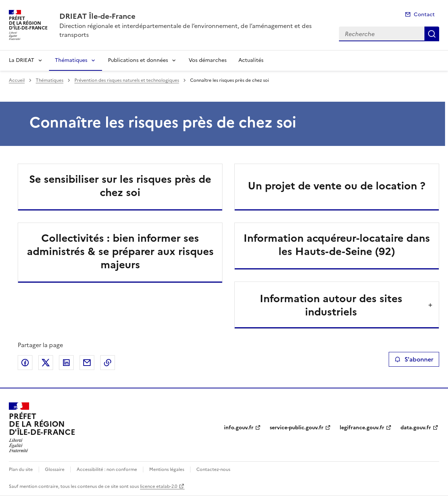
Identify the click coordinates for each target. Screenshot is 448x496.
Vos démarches (208, 60)
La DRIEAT (22, 60)
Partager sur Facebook (25, 363)
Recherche (432, 34)
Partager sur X (46, 363)
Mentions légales (167, 469)
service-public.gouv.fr (297, 428)
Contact (424, 15)
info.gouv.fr (239, 428)
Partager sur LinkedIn (66, 363)
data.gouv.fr (416, 428)
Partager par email (87, 363)
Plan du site (21, 469)
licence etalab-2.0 (159, 486)
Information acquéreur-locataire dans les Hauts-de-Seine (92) (337, 245)
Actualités (251, 60)
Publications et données (138, 60)
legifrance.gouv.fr (362, 428)
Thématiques (71, 60)
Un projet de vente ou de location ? (337, 186)
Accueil (17, 80)
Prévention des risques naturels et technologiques (127, 80)
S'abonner (414, 359)
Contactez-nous (213, 469)
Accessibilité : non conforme (107, 469)
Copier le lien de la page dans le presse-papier (108, 363)
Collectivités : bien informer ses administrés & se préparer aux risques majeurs (120, 251)
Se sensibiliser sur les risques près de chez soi (120, 186)
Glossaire (55, 469)
